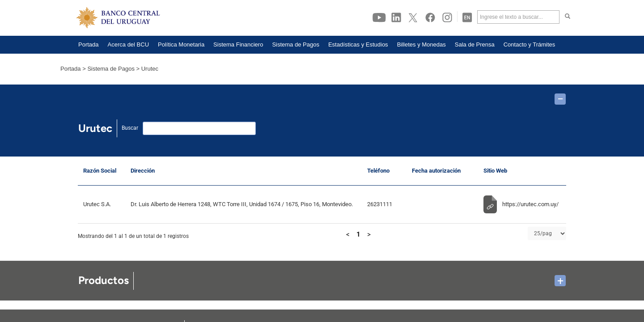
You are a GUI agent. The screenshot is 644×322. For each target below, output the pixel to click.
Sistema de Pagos (111, 69)
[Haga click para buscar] (568, 17)
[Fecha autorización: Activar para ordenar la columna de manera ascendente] (442, 171)
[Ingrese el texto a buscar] (518, 17)
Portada (71, 69)
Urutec (150, 69)
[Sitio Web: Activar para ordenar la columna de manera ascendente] (522, 171)
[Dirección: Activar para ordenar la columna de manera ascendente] (244, 171)
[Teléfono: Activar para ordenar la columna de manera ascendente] (384, 171)
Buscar (130, 128)
